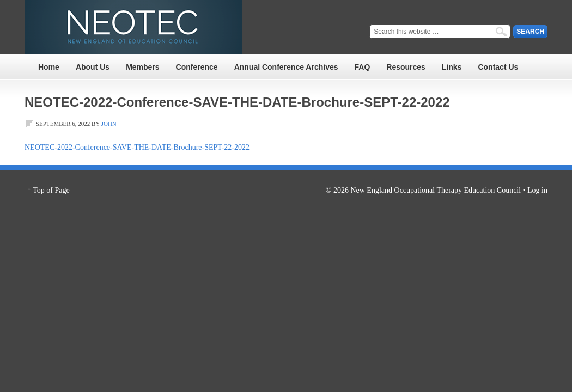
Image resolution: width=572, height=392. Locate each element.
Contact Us (498, 67)
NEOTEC (133, 27)
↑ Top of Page (48, 190)
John (109, 124)
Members (142, 67)
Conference (197, 67)
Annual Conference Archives (286, 67)
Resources (406, 67)
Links (452, 67)
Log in (537, 190)
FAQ (363, 67)
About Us (93, 67)
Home (49, 67)
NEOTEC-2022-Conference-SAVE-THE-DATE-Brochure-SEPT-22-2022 (137, 147)
